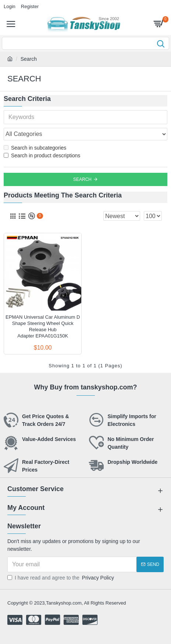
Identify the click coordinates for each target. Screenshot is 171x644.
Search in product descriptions (42, 155)
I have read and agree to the (61, 578)
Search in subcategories (35, 148)
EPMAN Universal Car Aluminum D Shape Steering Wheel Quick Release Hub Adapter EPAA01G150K (43, 326)
